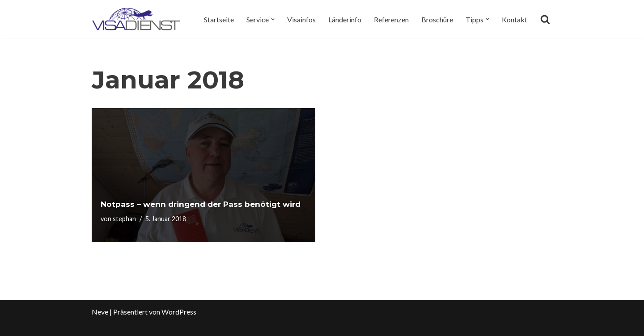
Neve (100, 312)
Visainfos (301, 19)
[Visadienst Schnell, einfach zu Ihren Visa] (136, 19)
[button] (273, 19)
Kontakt (515, 19)
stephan (124, 219)
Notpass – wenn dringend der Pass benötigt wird (201, 204)
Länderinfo (345, 19)
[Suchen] (545, 19)
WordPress (179, 312)
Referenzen (391, 19)
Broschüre (437, 19)
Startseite (219, 19)
